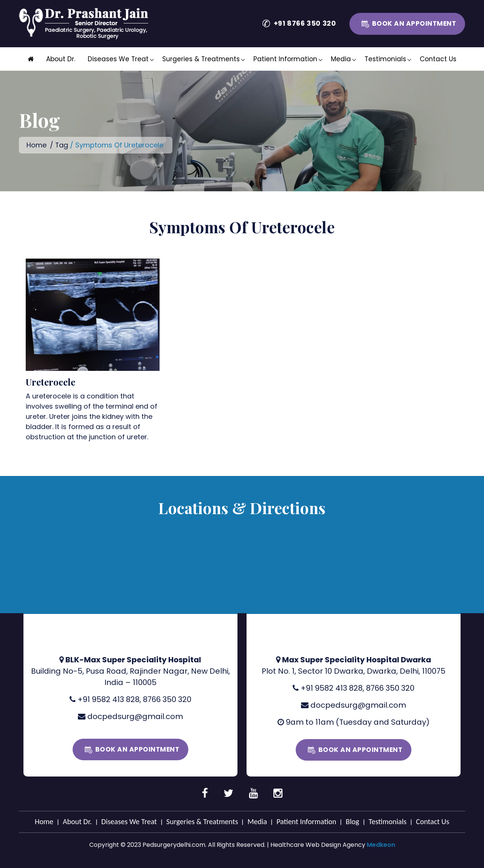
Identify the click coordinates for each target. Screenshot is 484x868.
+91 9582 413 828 (109, 699)
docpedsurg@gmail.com (135, 716)
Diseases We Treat (118, 59)
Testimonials (385, 59)
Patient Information (285, 59)
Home (36, 145)
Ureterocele (50, 381)
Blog (352, 821)
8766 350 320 (167, 699)
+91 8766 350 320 (305, 23)
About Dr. (61, 59)
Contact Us (438, 59)
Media (341, 59)
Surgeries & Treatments (201, 59)
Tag (62, 145)
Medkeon (381, 844)
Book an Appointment (414, 23)
